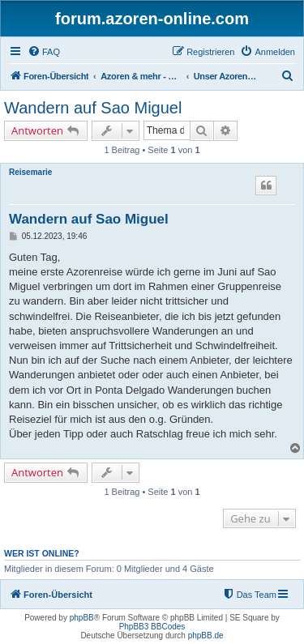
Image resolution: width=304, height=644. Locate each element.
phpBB (82, 618)
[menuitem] (44, 52)
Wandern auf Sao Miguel (93, 108)
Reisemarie (30, 172)
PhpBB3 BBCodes (152, 627)
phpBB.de (206, 635)
